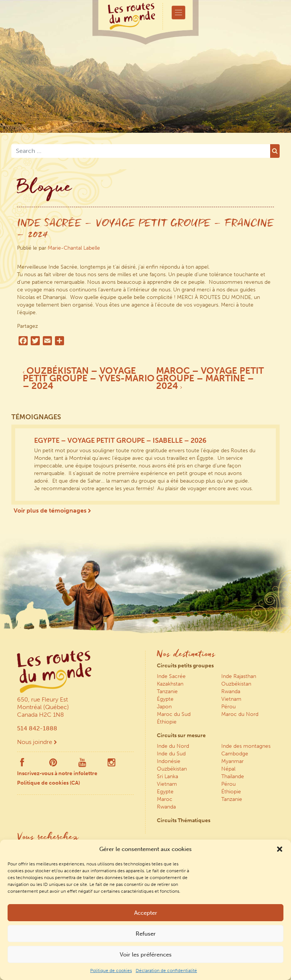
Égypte (165, 699)
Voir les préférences (146, 955)
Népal (228, 769)
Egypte (165, 792)
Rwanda (231, 691)
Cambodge (235, 754)
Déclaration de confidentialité (166, 971)
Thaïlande (233, 776)
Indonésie (169, 761)
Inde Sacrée (171, 676)
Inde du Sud (171, 754)
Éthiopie (167, 722)
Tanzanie (167, 691)
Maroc (165, 799)
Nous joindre (37, 742)
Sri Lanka (167, 776)
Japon (164, 707)
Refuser (146, 934)
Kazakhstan (170, 684)
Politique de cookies (111, 971)
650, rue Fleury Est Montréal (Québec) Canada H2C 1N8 (43, 707)
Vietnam (231, 699)
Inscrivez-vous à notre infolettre (57, 773)
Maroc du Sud (174, 714)
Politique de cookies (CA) (48, 783)
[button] (280, 849)
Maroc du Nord (240, 714)
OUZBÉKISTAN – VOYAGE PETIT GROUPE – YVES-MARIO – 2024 (89, 378)
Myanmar (232, 761)
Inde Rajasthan (239, 676)
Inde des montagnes (246, 746)
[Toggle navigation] (178, 13)
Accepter (146, 913)
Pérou (228, 707)
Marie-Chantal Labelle (74, 248)
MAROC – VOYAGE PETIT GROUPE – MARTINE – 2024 (210, 378)
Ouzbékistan (236, 684)
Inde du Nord (173, 746)
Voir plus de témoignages (52, 510)
